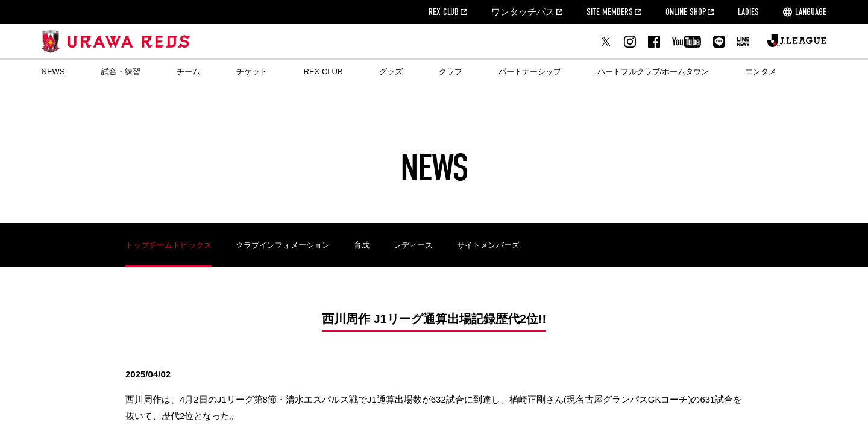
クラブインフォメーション (283, 245)
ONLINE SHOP (686, 12)
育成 (362, 245)
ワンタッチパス (523, 12)
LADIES (748, 12)
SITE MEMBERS (610, 12)
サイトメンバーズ (488, 245)
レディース (413, 245)
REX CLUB (444, 12)
